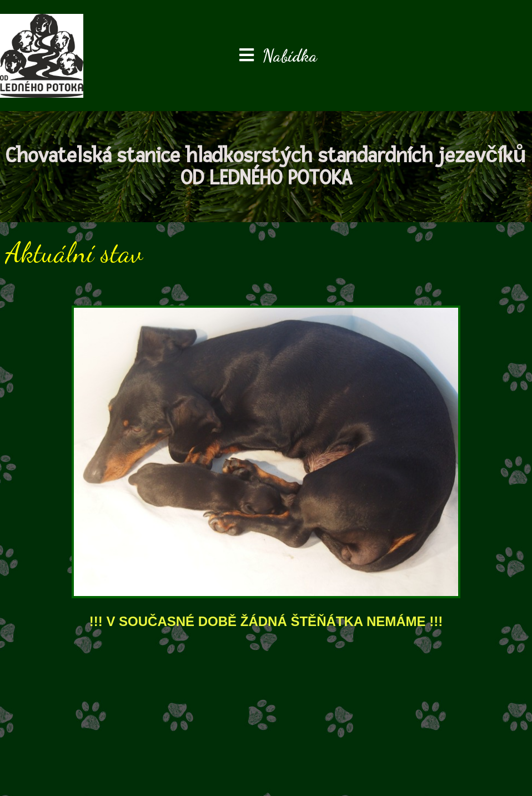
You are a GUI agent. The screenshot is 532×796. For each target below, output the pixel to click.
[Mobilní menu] (278, 56)
